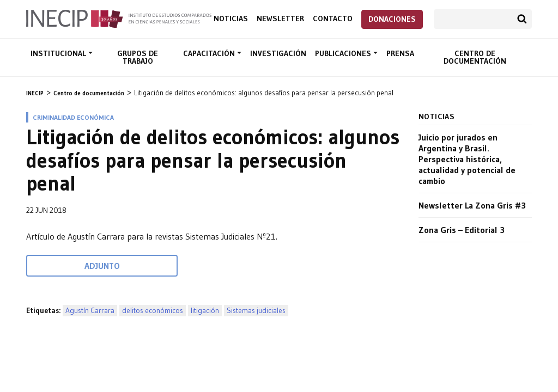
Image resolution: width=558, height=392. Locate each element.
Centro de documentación (475, 57)
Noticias (231, 19)
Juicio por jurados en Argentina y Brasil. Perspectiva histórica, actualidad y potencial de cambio (467, 159)
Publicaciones (344, 53)
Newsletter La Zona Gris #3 (472, 205)
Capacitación (210, 53)
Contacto (333, 19)
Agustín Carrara (90, 311)
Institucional (59, 53)
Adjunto (102, 266)
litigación (205, 311)
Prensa (400, 53)
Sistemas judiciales (256, 311)
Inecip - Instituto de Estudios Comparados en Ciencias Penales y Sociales (119, 18)
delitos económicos (153, 311)
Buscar (522, 19)
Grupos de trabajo (138, 57)
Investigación (278, 53)
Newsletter (280, 19)
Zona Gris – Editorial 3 (462, 230)
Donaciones (392, 19)
